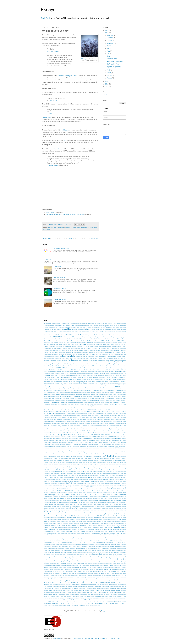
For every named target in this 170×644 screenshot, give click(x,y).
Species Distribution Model (119, 554)
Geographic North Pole (112, 414)
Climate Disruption (85, 368)
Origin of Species (83, 508)
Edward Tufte (75, 395)
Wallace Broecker (79, 592)
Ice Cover (85, 442)
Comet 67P (123, 370)
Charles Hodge (48, 364)
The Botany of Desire (59, 571)
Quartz (80, 527)
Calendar (110, 356)
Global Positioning (65, 423)
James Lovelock (69, 452)
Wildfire (82, 598)
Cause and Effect (73, 362)
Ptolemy (108, 525)
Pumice (46, 527)
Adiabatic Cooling (85, 325)
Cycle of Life (71, 379)
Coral (78, 375)
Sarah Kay (104, 539)
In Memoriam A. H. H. (68, 444)
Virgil (125, 589)
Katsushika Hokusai (102, 462)
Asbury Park (109, 343)
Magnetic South (122, 477)
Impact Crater (51, 444)
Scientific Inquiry (52, 541)
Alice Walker (75, 331)
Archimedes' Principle (88, 341)
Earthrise (117, 391)
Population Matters (117, 522)
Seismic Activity (92, 543)
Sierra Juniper (107, 547)
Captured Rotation (61, 358)
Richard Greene (100, 531)
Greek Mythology (78, 427)
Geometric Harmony (59, 277)
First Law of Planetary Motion (65, 406)
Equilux (99, 398)
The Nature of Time (104, 573)
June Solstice (100, 460)
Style (45, 562)
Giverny (46, 421)
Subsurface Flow (72, 562)
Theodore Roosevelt (105, 577)
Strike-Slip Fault (122, 560)
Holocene (80, 437)
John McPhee (101, 456)
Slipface (99, 548)
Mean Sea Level (85, 485)
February (110, 75)
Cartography (102, 360)
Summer (93, 562)
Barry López (77, 348)
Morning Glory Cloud (79, 491)
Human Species (111, 439)
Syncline (97, 566)
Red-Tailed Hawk (93, 529)
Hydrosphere (48, 442)
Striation (115, 560)
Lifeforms (95, 472)
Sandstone (91, 539)
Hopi (51, 439)
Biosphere (120, 352)
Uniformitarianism (83, 587)
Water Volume (94, 594)
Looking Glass (120, 474)
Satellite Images (118, 539)
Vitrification (55, 590)
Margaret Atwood (71, 481)
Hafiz (50, 431)
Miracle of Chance (53, 489)
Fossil (73, 408)
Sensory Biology (55, 545)
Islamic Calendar (93, 448)
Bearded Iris (123, 348)
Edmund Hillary (111, 393)
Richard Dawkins (81, 531)
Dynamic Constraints (70, 389)
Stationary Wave (76, 558)
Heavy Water (110, 433)
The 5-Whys (92, 569)
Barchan (54, 348)
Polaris (77, 522)
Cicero (69, 366)
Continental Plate (68, 373)
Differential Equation (96, 385)
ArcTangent (97, 341)
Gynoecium (120, 429)
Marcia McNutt (54, 481)
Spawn (110, 554)
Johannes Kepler (85, 454)
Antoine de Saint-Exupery (57, 339)
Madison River (83, 477)
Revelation (68, 531)
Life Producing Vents (113, 64)
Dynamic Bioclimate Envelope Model (56, 389)
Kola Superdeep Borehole (115, 464)
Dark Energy (47, 381)
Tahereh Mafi (47, 568)
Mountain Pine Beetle (62, 493)
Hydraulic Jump (105, 440)
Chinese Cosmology (103, 364)
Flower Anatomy (79, 406)
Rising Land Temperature (70, 533)
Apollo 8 (95, 339)
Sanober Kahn (98, 539)
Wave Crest (120, 594)
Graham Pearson (57, 425)
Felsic (72, 404)
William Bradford (118, 598)
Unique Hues (98, 587)
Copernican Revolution (71, 375)
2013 (107, 84)
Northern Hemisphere (120, 500)
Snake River (120, 548)
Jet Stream (71, 454)
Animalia (108, 335)
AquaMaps (110, 339)
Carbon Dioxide (81, 358)
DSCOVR (118, 387)
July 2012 (94, 460)
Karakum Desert (53, 462)
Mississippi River (62, 489)
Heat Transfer (103, 433)
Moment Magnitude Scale (113, 489)
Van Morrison (75, 589)
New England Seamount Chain (96, 498)
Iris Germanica (61, 448)
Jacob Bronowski (100, 450)
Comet (117, 370)
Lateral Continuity (48, 470)
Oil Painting (115, 504)
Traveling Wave (109, 583)
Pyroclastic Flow (53, 527)
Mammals (77, 479)
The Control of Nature (95, 571)
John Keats (79, 456)
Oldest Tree (51, 506)
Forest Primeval (122, 406)
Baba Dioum (123, 346)
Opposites (108, 506)
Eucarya (73, 400)
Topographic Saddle (65, 583)
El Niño (115, 395)
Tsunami (92, 585)
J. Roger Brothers (52, 450)
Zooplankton (93, 606)
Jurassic (110, 460)
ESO (59, 400)
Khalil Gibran (68, 227)
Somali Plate (89, 552)
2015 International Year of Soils (93, 323)
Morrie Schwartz (88, 491)
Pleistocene (47, 521)
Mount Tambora (52, 493)
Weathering (70, 596)
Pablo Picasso (86, 510)
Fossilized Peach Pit (87, 408)
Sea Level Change (80, 541)
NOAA (74, 500)
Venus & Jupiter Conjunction (89, 589)
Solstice (75, 552)
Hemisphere (47, 435)
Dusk (122, 387)
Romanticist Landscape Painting (109, 535)
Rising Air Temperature (58, 533)
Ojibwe (120, 504)
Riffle (120, 531)
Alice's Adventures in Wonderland (87, 331)
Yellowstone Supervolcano (114, 61)
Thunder (98, 579)
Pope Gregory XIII (108, 522)
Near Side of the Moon (60, 498)
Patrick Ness (113, 512)
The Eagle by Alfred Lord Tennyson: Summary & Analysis (65, 215)
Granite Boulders (74, 425)
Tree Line (117, 583)
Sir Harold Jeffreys (69, 548)
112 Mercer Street (65, 323)
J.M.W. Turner (73, 450)
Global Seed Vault (74, 423)
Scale (46, 541)
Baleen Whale (48, 348)
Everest (60, 402)
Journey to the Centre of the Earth (66, 460)
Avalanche (106, 346)
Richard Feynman (91, 531)
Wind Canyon (117, 600)
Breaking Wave (52, 356)
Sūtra (70, 566)
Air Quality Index (96, 327)
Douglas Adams (72, 387)
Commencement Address (59, 372)
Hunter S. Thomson (81, 440)
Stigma (68, 560)
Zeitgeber (66, 606)
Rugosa (74, 537)
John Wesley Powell (97, 458)
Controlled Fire (122, 374)
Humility (46, 440)
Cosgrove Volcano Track (109, 375)
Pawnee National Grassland (69, 514)
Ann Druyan (114, 335)
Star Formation (55, 558)
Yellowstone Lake (77, 604)
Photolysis (64, 518)
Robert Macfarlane (59, 535)
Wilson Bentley (110, 600)
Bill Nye (59, 352)
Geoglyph (104, 414)
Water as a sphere (57, 594)
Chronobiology (48, 366)
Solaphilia (99, 550)
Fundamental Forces (121, 410)
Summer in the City (100, 562)
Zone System (86, 606)
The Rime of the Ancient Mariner (70, 575)
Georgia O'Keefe (116, 418)
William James (80, 600)
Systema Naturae (104, 566)
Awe (118, 346)
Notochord (59, 502)
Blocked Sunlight (58, 354)
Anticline (48, 339)
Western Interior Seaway (93, 596)
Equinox (103, 398)
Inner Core (69, 446)
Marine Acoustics (109, 481)
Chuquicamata (64, 366)
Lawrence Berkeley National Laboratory (106, 470)
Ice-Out (96, 442)
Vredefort (46, 592)
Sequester (70, 545)
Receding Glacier (67, 529)
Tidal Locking (62, 581)
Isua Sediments (101, 448)
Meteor (57, 487)
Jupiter (106, 460)
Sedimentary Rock (56, 543)
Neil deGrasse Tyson (76, 498)
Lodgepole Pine (95, 474)
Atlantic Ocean (74, 344)
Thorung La (85, 579)
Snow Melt (63, 550)
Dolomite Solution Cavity (58, 387)
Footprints (107, 406)
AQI (99, 339)
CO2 (54, 370)
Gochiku (90, 423)
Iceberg (100, 442)
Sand (66, 539)
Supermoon (63, 564)
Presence (71, 523)
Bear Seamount (115, 348)
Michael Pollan (90, 487)
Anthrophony (90, 337)
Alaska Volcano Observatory (119, 327)
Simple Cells (51, 548)
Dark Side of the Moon (63, 381)
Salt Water (119, 537)
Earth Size (48, 259)
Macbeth (69, 477)
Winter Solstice (48, 602)
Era (107, 398)
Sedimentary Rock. (66, 543)
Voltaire (118, 590)
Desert (49, 385)
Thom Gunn (61, 579)
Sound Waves (116, 552)
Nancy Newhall (62, 495)
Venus (80, 589)
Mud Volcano (100, 493)
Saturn (124, 539)
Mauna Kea (56, 485)
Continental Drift (59, 374)
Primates (106, 523)
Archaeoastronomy (62, 341)
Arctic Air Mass (107, 341)
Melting (119, 485)
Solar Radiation (119, 550)
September (110, 43)
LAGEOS (63, 466)
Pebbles (83, 514)
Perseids (58, 516)
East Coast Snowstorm (50, 393)
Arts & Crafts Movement (99, 343)
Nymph (124, 502)
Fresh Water (91, 410)
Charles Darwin (122, 362)
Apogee (85, 339)
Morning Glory (69, 491)
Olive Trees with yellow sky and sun (63, 506)
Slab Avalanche (93, 548)
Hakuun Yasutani (57, 431)
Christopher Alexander (120, 364)
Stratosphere (84, 560)
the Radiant (52, 575)
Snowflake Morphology (77, 550)
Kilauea (86, 464)
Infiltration (56, 446)
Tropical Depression (66, 585)
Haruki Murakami (99, 431)
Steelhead (84, 558)
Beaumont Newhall (57, 350)
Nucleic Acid (97, 502)
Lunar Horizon (119, 476)
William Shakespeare (91, 600)
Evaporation (54, 402)
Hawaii (52, 433)
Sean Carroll (108, 541)
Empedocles (77, 396)
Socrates (85, 550)
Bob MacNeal (57, 639)
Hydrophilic (117, 440)
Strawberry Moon (99, 560)
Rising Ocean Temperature (84, 533)
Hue (77, 439)
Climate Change (61, 368)
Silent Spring (58, 149)
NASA (68, 495)
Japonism (104, 452)
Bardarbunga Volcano (61, 348)
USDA (48, 589)
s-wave (84, 537)
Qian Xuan (75, 527)
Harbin (87, 431)
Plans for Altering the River (92, 520)
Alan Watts (108, 327)
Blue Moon (99, 354)
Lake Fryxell (93, 466)
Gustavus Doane (104, 429)
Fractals (110, 408)
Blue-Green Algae (116, 354)
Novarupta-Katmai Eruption (72, 502)
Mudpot (105, 493)
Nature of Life (122, 497)
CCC (82, 362)
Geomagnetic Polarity (86, 416)
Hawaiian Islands (74, 433)
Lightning (121, 472)
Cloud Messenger (118, 368)
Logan (101, 474)
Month (46, 491)
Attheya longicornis (72, 346)
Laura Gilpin (56, 470)
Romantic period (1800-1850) (68, 76)
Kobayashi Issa (105, 464)
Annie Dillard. (66, 337)
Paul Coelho (120, 512)
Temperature (76, 567)
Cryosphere (114, 377)
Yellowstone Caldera (120, 602)
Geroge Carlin (67, 419)
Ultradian (58, 587)
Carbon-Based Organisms (116, 358)
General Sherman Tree (82, 414)
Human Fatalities (92, 439)
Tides (68, 581)
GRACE (50, 425)
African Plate (123, 325)
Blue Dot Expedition (78, 354)
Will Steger (93, 598)
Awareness (114, 346)
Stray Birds (106, 560)
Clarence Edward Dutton (120, 366)
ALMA (97, 331)
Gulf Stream (88, 429)
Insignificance (83, 446)
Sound (110, 552)
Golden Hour (108, 423)
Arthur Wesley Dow (88, 343)
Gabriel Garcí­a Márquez (66, 412)
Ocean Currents (61, 504)
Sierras (121, 547)
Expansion (92, 402)
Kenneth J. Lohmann (64, 464)
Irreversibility (67, 448)
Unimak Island (91, 587)
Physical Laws (89, 518)
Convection (47, 375)
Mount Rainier (114, 491)
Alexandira (123, 329)
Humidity (124, 439)
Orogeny (90, 508)
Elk (66, 396)
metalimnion (47, 487)
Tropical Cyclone (57, 585)
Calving (114, 356)
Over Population (55, 510)
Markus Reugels (77, 483)
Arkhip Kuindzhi (70, 343)
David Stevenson (118, 381)
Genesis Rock (92, 414)
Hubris (74, 439)
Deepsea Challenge (67, 383)
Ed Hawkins (84, 393)
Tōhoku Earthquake (95, 581)
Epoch (76, 398)
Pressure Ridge (87, 523)
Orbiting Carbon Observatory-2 (118, 506)
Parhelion (105, 512)
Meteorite (69, 487)
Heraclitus (97, 435)
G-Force (58, 412)
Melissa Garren (107, 485)
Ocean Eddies (68, 504)
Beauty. (68, 350)
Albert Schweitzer (79, 329)
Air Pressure (88, 327)
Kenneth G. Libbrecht (53, 464)
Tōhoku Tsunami (104, 581)
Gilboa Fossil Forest (105, 419)
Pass (109, 512)
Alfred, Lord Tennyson (53, 51)
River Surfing (110, 533)
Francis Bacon (116, 408)
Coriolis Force (89, 375)
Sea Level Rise (89, 541)
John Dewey (51, 456)
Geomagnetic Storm (97, 416)
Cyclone (84, 379)
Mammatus (82, 479)
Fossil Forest (78, 408)
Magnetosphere (48, 479)
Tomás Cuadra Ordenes (50, 583)
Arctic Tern (120, 341)
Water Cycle (73, 594)
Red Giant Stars (84, 529)
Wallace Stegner (97, 592)
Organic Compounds (49, 508)
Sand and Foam (72, 539)
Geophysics (47, 418)
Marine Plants (54, 483)
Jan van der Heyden (90, 452)
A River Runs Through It (107, 323)
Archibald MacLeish (72, 341)
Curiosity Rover (48, 379)
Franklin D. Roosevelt (71, 410)
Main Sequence (62, 479)
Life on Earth (89, 472)
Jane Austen (98, 452)
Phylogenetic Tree (81, 518)
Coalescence (68, 370)
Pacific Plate (118, 510)
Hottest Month (61, 439)
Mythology (51, 495)
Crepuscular (72, 377)
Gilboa (98, 419)
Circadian (73, 366)
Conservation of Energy (108, 372)
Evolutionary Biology (73, 402)
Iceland (119, 442)
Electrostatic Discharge (59, 396)
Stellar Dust (98, 558)
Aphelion (81, 339)
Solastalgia (70, 552)
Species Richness (67, 556)
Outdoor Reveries (122, 508)
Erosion (52, 400)
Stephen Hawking (106, 558)
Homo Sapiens (112, 437)
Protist (78, 525)
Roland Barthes (83, 535)
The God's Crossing (116, 571)
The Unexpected (61, 577)
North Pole (111, 500)
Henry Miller (77, 435)
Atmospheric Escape (113, 344)
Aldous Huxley (96, 329)
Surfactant (123, 564)
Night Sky (53, 501)
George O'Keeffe (96, 418)
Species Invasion (58, 556)
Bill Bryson (47, 352)
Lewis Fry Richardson (71, 472)
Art (75, 343)
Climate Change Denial (74, 368)
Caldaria (101, 356)
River (105, 533)
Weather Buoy (63, 596)
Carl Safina (64, 360)
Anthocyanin (84, 337)
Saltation (124, 537)
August (109, 46)
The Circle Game (69, 571)
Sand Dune (85, 539)
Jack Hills (86, 450)
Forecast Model (114, 406)
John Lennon (86, 456)
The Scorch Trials (82, 575)
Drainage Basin (86, 387)
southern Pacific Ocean (86, 554)
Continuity (102, 373)
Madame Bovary (75, 477)
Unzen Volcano (117, 587)
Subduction (50, 562)
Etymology (68, 400)
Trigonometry (123, 583)
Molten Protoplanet (101, 489)
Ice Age (76, 442)
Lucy (69, 476)
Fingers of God (102, 404)
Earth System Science (79, 391)
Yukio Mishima (122, 604)
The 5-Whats (85, 569)
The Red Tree (58, 575)
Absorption (62, 325)
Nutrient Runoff (118, 502)
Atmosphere (82, 344)
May (108, 54)
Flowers (85, 406)
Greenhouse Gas (104, 427)
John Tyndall (81, 458)
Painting (124, 510)
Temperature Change (85, 567)
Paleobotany (63, 512)
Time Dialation (76, 581)
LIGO (125, 472)
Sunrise (46, 564)
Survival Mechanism (49, 566)
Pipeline (64, 520)
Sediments (81, 543)
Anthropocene (98, 337)
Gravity (120, 425)
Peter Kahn (100, 516)
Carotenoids (85, 360)
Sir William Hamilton (80, 548)
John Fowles (67, 456)
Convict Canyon (55, 375)
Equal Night (81, 398)
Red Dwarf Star (76, 529)
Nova (63, 502)
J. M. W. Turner (117, 448)
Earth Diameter (122, 389)
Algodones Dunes (67, 331)
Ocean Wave (97, 504)
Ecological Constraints (75, 393)
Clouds (51, 370)
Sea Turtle (97, 541)
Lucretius (65, 476)
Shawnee (105, 545)
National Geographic (53, 497)
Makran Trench (70, 479)
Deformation (76, 383)
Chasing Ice (78, 364)
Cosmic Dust (119, 375)
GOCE (86, 423)
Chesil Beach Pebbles (60, 300)
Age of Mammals (59, 327)
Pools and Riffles (112, 59)
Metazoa (52, 487)
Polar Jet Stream (64, 522)
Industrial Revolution (120, 444)
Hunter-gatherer (91, 440)
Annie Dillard (57, 337)
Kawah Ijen (110, 462)
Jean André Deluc (122, 452)
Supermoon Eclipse (72, 564)
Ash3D (116, 343)
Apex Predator (75, 339)
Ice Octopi (91, 442)
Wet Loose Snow (103, 596)
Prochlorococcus (61, 525)
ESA (56, 400)
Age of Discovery (51, 327)
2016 (107, 30)
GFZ (75, 419)
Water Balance (66, 594)
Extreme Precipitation (121, 402)
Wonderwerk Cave (65, 602)
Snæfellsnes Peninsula (111, 548)
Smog (103, 548)
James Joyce (62, 452)
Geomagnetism (107, 416)
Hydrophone (123, 440)
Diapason (84, 385)
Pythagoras (69, 527)
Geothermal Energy (52, 419)
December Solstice (49, 383)
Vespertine (107, 589)
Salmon (108, 537)
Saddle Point (89, 537)
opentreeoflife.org (101, 506)
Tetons (80, 569)
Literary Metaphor (54, 474)
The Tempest (53, 577)
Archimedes (80, 341)
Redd (98, 529)
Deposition (105, 383)
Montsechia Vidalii (52, 491)
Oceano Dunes (104, 504)
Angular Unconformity (92, 335)
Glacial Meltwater (53, 421)
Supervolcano (81, 564)
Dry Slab (113, 387)
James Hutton (54, 452)
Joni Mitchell (118, 458)
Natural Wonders (104, 497)
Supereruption (56, 564)
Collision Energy (92, 370)
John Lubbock (93, 456)
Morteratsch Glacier (97, 491)
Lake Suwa (111, 466)
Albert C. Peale (53, 329)
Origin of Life (74, 508)
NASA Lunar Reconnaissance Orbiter (98, 495)
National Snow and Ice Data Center (67, 497)
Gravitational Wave (113, 425)
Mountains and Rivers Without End (76, 493)
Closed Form (110, 368)
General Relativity (71, 414)
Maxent (69, 485)
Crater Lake (59, 377)
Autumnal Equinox (98, 346)
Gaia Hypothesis (76, 412)
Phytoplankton (97, 518)
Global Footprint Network (54, 423)
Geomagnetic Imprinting (74, 416)
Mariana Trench (89, 481)
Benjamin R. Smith (99, 350)
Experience (98, 402)
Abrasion (57, 325)
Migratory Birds (115, 487)
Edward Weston (83, 395)
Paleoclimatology (81, 512)
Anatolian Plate (97, 333)
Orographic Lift (105, 508)
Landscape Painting (72, 468)
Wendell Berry (83, 596)
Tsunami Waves (99, 585)
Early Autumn (97, 389)
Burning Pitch (84, 356)
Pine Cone (50, 520)
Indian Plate (91, 444)
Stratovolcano (91, 560)
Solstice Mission (81, 552)
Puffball (124, 525)
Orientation (67, 508)
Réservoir (58, 531)
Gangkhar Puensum (116, 412)
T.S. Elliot (124, 566)
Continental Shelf (78, 374)
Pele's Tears (95, 514)
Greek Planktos (86, 427)
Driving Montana (94, 387)
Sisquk (87, 548)
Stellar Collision (91, 558)
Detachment (54, 385)
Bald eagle (84, 59)
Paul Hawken (52, 514)
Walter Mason (122, 592)
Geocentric (98, 414)
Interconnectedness (92, 446)
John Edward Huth (58, 456)
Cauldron (66, 362)
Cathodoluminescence (58, 362)
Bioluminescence (93, 352)
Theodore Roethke (95, 577)
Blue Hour (86, 354)
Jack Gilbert (80, 450)
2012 (107, 87)
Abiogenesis (47, 325)
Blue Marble (92, 354)
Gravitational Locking (95, 425)
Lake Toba (123, 466)
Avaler (110, 346)
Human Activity (83, 438)
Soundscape (123, 552)
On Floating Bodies (84, 506)
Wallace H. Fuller (88, 592)
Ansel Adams (73, 337)
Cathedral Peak (48, 362)
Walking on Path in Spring (68, 592)
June (108, 51)
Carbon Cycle (73, 358)
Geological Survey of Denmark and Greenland (56, 416)
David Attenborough (87, 381)
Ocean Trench (90, 504)
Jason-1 (109, 452)
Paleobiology (56, 512)
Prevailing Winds (96, 523)
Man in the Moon (89, 479)
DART (71, 381)
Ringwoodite (50, 533)
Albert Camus (60, 329)
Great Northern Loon (68, 427)
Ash (113, 343)
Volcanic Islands (99, 590)
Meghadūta (100, 485)
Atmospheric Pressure (55, 346)
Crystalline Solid (122, 377)
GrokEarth (46, 18)
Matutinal (50, 485)
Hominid (90, 437)
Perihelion (123, 514)
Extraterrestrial (104, 402)
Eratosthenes (111, 398)
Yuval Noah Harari (53, 606)
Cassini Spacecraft (110, 360)
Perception (108, 514)
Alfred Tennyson (52, 227)
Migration (108, 487)
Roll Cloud (90, 535)
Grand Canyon (65, 425)
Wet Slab (110, 596)
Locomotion (88, 474)
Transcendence (87, 583)
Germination (60, 419)
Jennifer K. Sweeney (63, 454)
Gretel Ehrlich (52, 429)
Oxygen (67, 510)
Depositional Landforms (114, 383)
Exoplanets (86, 402)
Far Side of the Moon (61, 404)
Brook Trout (59, 356)
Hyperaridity (70, 442)
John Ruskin (54, 458)
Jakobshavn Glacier (117, 450)
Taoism (65, 568)
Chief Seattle (92, 364)
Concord (77, 372)
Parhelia (100, 512)
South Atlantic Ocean (68, 554)
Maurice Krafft (64, 485)
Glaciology (106, 421)
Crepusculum (79, 377)
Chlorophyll (111, 364)
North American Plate (101, 500)
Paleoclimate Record (72, 512)
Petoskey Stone (107, 516)
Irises (108, 56)
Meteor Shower (62, 487)
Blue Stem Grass (106, 354)
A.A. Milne (123, 323)
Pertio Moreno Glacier (80, 516)
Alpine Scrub (47, 333)
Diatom (89, 385)
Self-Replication (122, 543)
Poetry (58, 522)
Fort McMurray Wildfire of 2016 (63, 408)
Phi (122, 516)
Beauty (64, 350)
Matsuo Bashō (118, 483)
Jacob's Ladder (108, 450)
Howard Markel (68, 439)
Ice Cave (80, 442)
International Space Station (119, 446)
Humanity (118, 438)
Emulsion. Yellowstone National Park (90, 396)
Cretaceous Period (87, 377)
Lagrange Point (70, 466)
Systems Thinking (113, 566)
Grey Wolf (65, 429)
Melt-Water (114, 485)
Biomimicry (101, 352)
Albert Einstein (69, 329)
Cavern (79, 362)
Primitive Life (123, 523)
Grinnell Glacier (72, 429)
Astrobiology (50, 344)
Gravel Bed (81, 425)
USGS (52, 588)
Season (113, 541)
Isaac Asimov (74, 448)
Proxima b (94, 525)
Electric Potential (48, 396)
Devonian (65, 385)
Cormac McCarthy (98, 375)
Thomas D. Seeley (69, 579)
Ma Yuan (64, 477)
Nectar (68, 498)
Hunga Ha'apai (72, 440)
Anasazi (81, 333)
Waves (57, 596)
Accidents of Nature (70, 325)
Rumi (77, 537)
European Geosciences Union (108, 400)
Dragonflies (79, 387)
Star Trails (62, 558)
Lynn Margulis (57, 477)
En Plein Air (103, 396)
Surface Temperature (98, 564)
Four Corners (105, 408)
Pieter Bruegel (113, 518)
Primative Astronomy (114, 523)
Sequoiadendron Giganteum (80, 545)
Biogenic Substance (83, 352)
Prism (55, 525)
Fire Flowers (119, 404)
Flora (73, 406)
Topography (74, 583)
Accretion (78, 325)
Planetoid (83, 520)
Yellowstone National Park (88, 604)
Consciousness (98, 372)
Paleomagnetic (89, 512)
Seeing (86, 543)
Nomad (84, 501)
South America (59, 554)
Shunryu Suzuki (84, 547)
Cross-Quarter (102, 377)
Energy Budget (117, 396)
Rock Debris (76, 535)
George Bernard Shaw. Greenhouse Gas (68, 418)
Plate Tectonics (114, 520)
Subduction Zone (57, 562)
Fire (107, 404)
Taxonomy (69, 568)
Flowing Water (92, 406)
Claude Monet (48, 368)
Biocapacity (64, 352)
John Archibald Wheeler (96, 454)
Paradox (95, 512)
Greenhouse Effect (95, 427)
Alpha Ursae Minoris (110, 331)
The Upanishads (69, 577)
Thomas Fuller (78, 579)
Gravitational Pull (104, 425)
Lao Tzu (84, 468)
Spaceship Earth (97, 554)
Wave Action (114, 594)
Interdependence (101, 446)
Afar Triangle (116, 325)
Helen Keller (117, 433)
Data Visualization (77, 381)
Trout (88, 585)
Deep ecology (47, 117)
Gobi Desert (81, 423)
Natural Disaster (80, 497)
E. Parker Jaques (80, 389)
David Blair (95, 381)
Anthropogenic (114, 337)
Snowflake (68, 550)
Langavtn (79, 468)
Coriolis (84, 375)
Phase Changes (117, 516)
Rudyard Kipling (68, 537)
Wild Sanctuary (66, 598)
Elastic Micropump (121, 395)
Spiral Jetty (92, 556)
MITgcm (77, 489)
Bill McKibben (53, 352)
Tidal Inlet (56, 581)
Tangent (61, 568)
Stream (111, 560)
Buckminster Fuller (69, 356)
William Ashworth (109, 598)
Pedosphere (88, 514)
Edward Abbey (60, 395)
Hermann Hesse (113, 435)
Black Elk (51, 354)
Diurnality (46, 387)
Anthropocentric (106, 337)
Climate (53, 368)
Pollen (84, 521)
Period (46, 516)
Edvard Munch (52, 395)
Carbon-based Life (103, 358)
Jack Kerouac (92, 450)
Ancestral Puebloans (106, 333)
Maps (117, 479)
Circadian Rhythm (80, 366)
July (108, 48)
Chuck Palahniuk (56, 366)
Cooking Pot (62, 375)
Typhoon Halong (122, 585)
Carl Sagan (72, 360)
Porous (124, 522)
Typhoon (115, 585)
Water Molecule (80, 594)
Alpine (117, 331)
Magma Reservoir (97, 477)
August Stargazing (81, 346)
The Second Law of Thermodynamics (102, 575)
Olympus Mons (75, 506)
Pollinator (94, 522)
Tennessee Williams (53, 569)
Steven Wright (62, 560)
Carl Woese (79, 360)
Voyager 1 (123, 590)
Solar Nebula (112, 550)
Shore (70, 547)
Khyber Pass (80, 464)
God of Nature (96, 423)
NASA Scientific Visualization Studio (80, 495)
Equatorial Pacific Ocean (90, 398)
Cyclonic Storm (90, 379)
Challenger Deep (112, 362)
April (108, 70)
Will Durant (87, 598)
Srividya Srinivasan (100, 556)
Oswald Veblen (113, 508)
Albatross (46, 329)
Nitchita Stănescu (67, 501)
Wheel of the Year (57, 598)
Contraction (115, 374)
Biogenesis (70, 352)
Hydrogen (111, 440)
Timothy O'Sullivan (85, 581)
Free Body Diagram (82, 410)
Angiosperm (83, 335)
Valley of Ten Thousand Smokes (63, 589)
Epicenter (72, 398)
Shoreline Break (76, 547)
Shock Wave (58, 547)
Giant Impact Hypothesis (83, 419)
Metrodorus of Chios (81, 487)
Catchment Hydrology (120, 360)
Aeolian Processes (94, 325)
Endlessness (110, 396)
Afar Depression (109, 325)
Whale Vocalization (117, 596)
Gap (122, 412)
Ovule (61, 510)
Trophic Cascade (48, 585)
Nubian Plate (82, 502)
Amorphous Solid (74, 333)
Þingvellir (98, 606)
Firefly (124, 404)
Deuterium (59, 385)
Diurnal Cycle (122, 385)
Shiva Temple (52, 547)
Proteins (73, 525)
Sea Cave (62, 541)
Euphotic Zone (86, 400)
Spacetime (106, 554)
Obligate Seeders (48, 504)
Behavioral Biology (83, 350)
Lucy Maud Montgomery (92, 476)
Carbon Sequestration (92, 358)
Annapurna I (120, 335)
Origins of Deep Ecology (114, 67)
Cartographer (96, 360)
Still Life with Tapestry (75, 560)
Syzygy (119, 566)
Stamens (111, 556)
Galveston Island (106, 412)
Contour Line (109, 374)
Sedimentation (75, 543)
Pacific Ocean (100, 510)
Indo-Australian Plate (109, 444)
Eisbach (110, 395)
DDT (65, 141)
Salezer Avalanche (97, 537)
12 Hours (72, 323)
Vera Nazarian (100, 589)
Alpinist (60, 333)
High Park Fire (70, 437)
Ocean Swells (83, 504)
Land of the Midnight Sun (55, 468)
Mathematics (104, 483)
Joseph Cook (53, 460)
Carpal (90, 360)
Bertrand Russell (116, 350)
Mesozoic (124, 485)
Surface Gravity (89, 564)
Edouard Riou (118, 393)
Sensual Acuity (63, 545)
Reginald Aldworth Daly (119, 529)
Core (81, 375)
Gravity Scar (52, 427)
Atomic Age (64, 346)
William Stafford (102, 600)
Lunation (51, 477)
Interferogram (109, 446)
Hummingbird (52, 440)
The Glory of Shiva (106, 571)
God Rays (102, 423)
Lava (70, 470)
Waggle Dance (58, 592)
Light (104, 472)
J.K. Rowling (66, 450)
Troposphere (83, 585)
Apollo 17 (90, 339)
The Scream (90, 575)
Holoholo (86, 437)
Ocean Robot (75, 504)
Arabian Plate (116, 339)
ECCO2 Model (59, 393)
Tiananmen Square (49, 581)
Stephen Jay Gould (116, 558)
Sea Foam (68, 541)
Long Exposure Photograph (109, 474)
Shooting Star (65, 547)
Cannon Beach (48, 358)
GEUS (72, 419)
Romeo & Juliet (122, 535)
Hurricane (98, 440)
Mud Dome (94, 493)
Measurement (93, 485)
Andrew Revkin (76, 335)
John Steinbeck (73, 458)
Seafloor (102, 541)
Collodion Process (101, 370)
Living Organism (81, 474)
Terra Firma (67, 569)
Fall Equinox (47, 404)
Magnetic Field (106, 477)
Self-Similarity (48, 545)
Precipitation (60, 523)
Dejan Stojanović (84, 383)
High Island (63, 437)
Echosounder (66, 393)
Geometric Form (116, 416)
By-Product (96, 356)
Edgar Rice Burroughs (101, 393)
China (96, 364)
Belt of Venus (91, 350)
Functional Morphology (109, 410)
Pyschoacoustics (62, 527)
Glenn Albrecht (119, 421)
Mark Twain (69, 483)
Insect (78, 446)
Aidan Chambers (81, 327)
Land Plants (64, 468)
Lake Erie (87, 466)
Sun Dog (119, 562)
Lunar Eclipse (112, 476)
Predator (66, 523)
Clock (105, 368)
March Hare (47, 481)
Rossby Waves (60, 537)
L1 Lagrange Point (52, 466)
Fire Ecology (112, 404)
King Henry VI (97, 464)
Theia (88, 577)
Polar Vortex (72, 522)
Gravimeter (87, 425)
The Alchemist (99, 569)
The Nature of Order (93, 573)
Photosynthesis (71, 518)
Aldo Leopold (87, 329)
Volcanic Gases (89, 590)
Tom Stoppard (122, 581)
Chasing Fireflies (71, 364)
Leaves (46, 472)
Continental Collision (49, 374)
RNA (121, 533)
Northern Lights (48, 502)
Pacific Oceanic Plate (109, 510)
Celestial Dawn (88, 362)
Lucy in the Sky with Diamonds (78, 476)
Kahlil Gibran (53, 100)
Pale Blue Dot (48, 512)
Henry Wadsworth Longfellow (87, 435)
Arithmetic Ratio (62, 343)
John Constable (114, 454)
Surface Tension (108, 564)
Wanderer (47, 594)
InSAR (74, 446)
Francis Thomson (53, 410)
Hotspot (55, 439)
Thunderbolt (104, 579)
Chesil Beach (85, 364)
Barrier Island (70, 348)
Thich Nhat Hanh (53, 579)
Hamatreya (82, 431)
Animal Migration (102, 335)
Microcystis (97, 487)
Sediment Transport (121, 541)
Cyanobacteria (64, 379)
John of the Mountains (120, 456)
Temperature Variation (108, 568)
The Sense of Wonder (118, 575)
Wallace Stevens (106, 592)
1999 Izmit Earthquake (80, 323)
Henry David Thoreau (66, 435)
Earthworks (123, 391)
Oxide (64, 510)
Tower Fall (80, 583)
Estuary (63, 400)
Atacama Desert (58, 344)
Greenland (112, 427)
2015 (107, 33)
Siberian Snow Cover (93, 547)
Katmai (77, 462)
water (51, 594)
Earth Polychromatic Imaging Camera (64, 391)
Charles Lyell (56, 364)
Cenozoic (105, 362)
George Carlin (88, 418)
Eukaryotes (79, 400)
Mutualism (110, 493)
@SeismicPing (48, 323)
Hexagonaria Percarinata (54, 437)
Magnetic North (114, 477)
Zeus (70, 606)
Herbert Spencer (105, 435)
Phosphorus (58, 518)
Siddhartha (101, 547)
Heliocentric (123, 433)
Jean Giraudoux (48, 454)
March (109, 73)
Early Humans (104, 389)
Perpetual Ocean (52, 516)
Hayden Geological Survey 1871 (86, 433)
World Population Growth (100, 602)
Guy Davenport (113, 429)
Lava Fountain (83, 470)
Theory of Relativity (115, 577)
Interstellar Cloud (48, 448)
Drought (100, 387)
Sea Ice (73, 541)
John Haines (73, 456)
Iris (56, 448)
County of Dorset (51, 377)
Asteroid (119, 343)
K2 (113, 460)
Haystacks (97, 433)
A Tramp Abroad (117, 323)
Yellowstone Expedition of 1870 (53, 604)
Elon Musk (70, 396)
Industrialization (48, 446)
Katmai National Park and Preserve (88, 462)
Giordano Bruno (122, 419)
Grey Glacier (59, 429)
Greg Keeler (118, 427)
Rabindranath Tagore (97, 527)
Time (71, 581)
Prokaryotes (68, 525)
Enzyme (65, 398)
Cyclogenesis (78, 379)
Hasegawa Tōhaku (116, 431)
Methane (74, 487)
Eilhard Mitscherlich (103, 395)
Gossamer (120, 423)
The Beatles (116, 569)
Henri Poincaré (54, 435)
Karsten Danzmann (70, 462)
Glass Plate (112, 421)
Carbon (67, 358)
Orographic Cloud (97, 508)
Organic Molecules (59, 508)
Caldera (105, 356)
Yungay (46, 606)
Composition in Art (70, 372)
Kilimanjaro (90, 464)
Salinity (104, 537)
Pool (102, 522)
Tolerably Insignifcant (113, 581)
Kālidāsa (46, 462)
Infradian (64, 446)
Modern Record (83, 489)
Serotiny (92, 545)
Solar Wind (51, 552)
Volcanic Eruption (79, 590)
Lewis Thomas (81, 472)
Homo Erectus (96, 437)
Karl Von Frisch (61, 462)
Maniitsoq (102, 479)
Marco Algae (62, 481)
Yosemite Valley (114, 604)
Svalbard (73, 566)
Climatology (101, 368)
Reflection (103, 529)
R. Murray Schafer (87, 527)
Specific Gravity (75, 556)
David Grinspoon (109, 381)
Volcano (113, 590)
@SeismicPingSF (56, 323)
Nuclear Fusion (89, 502)
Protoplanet (83, 525)
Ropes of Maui (48, 537)
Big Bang (123, 350)
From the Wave (99, 410)
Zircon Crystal (79, 606)
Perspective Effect (70, 516)
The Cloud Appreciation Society (82, 571)
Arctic (101, 341)
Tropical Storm (75, 585)
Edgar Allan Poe (91, 393)
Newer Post (46, 238)
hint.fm (76, 437)
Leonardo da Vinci (60, 472)
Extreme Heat (112, 402)
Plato (120, 520)
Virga (122, 589)
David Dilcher (102, 381)
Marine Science (61, 483)
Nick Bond (119, 498)
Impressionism (58, 444)
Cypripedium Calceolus (100, 379)
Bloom (71, 354)
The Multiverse (84, 573)
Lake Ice (98, 466)
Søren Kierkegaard (103, 552)
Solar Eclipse (105, 550)
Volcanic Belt (62, 590)
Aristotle (56, 343)
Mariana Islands (80, 481)
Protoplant (89, 525)
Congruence (91, 372)
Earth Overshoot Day (49, 391)
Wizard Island (56, 602)
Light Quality (109, 472)
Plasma (108, 520)
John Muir (110, 456)
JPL (83, 460)
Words (72, 602)
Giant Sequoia (93, 419)
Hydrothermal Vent (63, 442)
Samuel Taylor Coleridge (58, 539)
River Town (117, 533)
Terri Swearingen (74, 569)
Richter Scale (115, 531)
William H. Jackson (57, 600)
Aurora (88, 346)
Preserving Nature (79, 523)
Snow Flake (57, 550)
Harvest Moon (107, 431)
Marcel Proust (122, 479)
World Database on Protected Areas (83, 602)
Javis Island (114, 452)
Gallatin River (99, 412)
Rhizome (73, 531)
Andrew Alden (68, 335)
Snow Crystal (51, 550)
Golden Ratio (114, 423)
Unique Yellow (105, 587)
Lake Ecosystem (80, 466)
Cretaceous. (95, 377)
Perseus (63, 516)
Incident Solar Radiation (80, 444)
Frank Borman (61, 410)
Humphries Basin (60, 440)
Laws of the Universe (121, 470)
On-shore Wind (93, 506)
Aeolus (100, 325)
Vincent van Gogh (115, 588)
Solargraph (58, 552)
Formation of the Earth (50, 408)
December (110, 35)
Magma (90, 477)
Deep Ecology (51, 212)
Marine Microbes (118, 481)
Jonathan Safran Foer (109, 458)
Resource (63, 531)
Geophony (123, 416)
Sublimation (64, 562)
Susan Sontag (58, 566)
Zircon (73, 606)
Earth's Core (88, 391)
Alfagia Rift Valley (49, 331)
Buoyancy (78, 356)
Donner (66, 387)
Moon (58, 491)
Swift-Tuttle (79, 566)
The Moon (77, 573)
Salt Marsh (113, 537)
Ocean (55, 504)
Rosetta (54, 537)
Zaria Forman (61, 606)
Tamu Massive (55, 568)
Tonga (58, 583)
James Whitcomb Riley (79, 452)
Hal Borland (64, 431)
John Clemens (106, 454)
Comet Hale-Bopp (49, 372)
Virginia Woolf (48, 590)
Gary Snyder (53, 414)
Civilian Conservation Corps (98, 366)
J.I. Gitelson (60, 450)
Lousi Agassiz (59, 476)
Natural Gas (88, 497)
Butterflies (90, 356)
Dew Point (71, 385)
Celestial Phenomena (97, 362)
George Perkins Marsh (106, 418)
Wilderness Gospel (75, 598)
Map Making (112, 479)
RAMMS (53, 529)
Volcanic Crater (69, 590)
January (109, 78)
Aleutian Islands (116, 329)
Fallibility (53, 404)
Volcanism (108, 590)
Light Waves (115, 472)
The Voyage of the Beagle (80, 577)
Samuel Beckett (48, 539)
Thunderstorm (122, 579)
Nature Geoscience (113, 497)
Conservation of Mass (120, 372)
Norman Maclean (90, 501)
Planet (68, 520)
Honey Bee (119, 437)
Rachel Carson (53, 165)
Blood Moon (66, 354)
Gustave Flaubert (96, 429)
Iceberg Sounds (113, 442)
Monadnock (123, 489)
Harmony (92, 431)
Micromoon (103, 487)
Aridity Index (50, 343)
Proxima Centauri (101, 525)
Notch (55, 502)
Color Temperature (111, 370)
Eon (68, 398)
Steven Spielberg (54, 560)
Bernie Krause (107, 350)
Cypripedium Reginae (111, 379)
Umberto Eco (64, 587)
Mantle (106, 479)
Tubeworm (106, 585)
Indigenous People (99, 444)
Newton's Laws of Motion (110, 498)
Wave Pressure (51, 596)
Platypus (124, 520)
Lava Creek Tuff (76, 470)
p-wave (72, 510)
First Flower (54, 406)
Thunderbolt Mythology (113, 579)
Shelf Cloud (110, 545)
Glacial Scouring (62, 421)
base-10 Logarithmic (86, 348)
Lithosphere (63, 474)
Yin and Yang (99, 604)
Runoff (80, 537)
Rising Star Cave (96, 533)
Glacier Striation (99, 421)
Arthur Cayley (79, 343)
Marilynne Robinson (99, 481)
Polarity (81, 522)
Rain (114, 527)
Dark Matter (54, 381)
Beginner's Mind (74, 350)
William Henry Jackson (69, 600)
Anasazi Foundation (88, 333)
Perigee (119, 514)
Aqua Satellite (103, 339)
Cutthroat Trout (56, 379)
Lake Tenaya (117, 466)
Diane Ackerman (78, 385)
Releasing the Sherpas (50, 531)
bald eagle (65, 130)
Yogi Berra (106, 604)
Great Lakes (59, 427)
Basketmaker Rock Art (106, 348)
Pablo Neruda (53, 114)
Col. (87, 370)
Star (50, 558)
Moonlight (63, 491)
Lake (75, 466)
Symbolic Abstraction (90, 566)
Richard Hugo (108, 531)
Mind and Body (122, 487)
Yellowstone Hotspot (67, 604)
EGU (97, 395)
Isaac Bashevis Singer (83, 448)
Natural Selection (96, 497)
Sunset (50, 564)
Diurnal (116, 385)
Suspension (65, 566)
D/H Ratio (119, 379)
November (110, 38)
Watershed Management (104, 594)
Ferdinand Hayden (79, 404)
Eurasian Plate (95, 400)
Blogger (104, 611)
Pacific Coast (93, 510)
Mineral (46, 489)
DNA (50, 387)
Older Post (95, 238)
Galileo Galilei (91, 412)
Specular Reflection (84, 556)
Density (100, 383)
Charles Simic (63, 364)
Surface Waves (117, 564)
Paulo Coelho (59, 514)
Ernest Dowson (119, 398)
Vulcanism (51, 592)
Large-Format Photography (93, 468)
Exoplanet (81, 402)
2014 (107, 81)
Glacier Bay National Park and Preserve (85, 421)
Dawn (124, 381)
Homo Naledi (104, 437)
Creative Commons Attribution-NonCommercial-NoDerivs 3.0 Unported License (97, 639)
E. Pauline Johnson (89, 389)
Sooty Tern (95, 552)
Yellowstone (110, 602)
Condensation (84, 372)
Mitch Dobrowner (71, 489)
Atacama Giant (66, 344)
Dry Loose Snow (106, 387)
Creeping (65, 377)
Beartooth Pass (48, 350)
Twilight (111, 585)
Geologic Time (122, 414)
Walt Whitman (115, 592)
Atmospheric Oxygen (59, 289)
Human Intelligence (102, 439)
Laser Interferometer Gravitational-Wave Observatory (113, 468)
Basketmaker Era (95, 348)
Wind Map (123, 600)
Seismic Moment (100, 543)
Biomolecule (107, 352)
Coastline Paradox (81, 370)
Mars (82, 483)
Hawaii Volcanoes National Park (62, 433)
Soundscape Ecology (49, 554)
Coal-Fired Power (60, 370)
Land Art (46, 468)
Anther (79, 337)
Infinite (60, 446)
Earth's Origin (96, 391)
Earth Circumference (113, 389)
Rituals (102, 533)
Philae (124, 516)
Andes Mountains (59, 335)
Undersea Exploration (73, 587)
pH (112, 516)
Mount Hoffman (106, 491)
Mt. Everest (88, 493)
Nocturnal (79, 501)
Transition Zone (95, 583)
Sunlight (124, 562)
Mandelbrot (96, 479)
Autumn (92, 346)
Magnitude (56, 479)
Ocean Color (57, 266)
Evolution (65, 402)
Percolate (114, 514)
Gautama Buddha (62, 414)
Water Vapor (87, 594)
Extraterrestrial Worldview (61, 248)
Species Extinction (49, 556)
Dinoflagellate (105, 385)
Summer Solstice (109, 562)
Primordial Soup (49, 525)
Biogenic (76, 352)
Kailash (124, 460)
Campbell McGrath (121, 356)
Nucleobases (103, 502)
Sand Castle (79, 539)
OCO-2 (110, 504)
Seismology (115, 543)
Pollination (89, 522)
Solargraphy (64, 552)
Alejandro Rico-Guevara (106, 329)
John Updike (88, 458)
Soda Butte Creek (92, 550)
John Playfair (47, 458)
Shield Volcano (117, 545)
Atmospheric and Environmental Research (97, 344)
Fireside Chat (48, 406)
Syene (83, 566)
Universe (111, 587)
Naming (56, 495)
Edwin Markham (91, 395)
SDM (57, 541)
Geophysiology (54, 418)
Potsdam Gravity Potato (50, 523)
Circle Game (88, 366)
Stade (107, 556)
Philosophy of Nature (49, 518)
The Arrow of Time (108, 569)
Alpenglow (102, 331)
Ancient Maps (51, 335)
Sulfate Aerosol (80, 562)
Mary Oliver (97, 483)
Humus (66, 440)
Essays (48, 10)
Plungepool (54, 522)
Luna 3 (100, 476)
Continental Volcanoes (88, 374)
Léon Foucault (52, 472)
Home (71, 238)
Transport (102, 583)
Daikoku (124, 379)
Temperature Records (97, 568)
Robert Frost (51, 535)
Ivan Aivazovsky (109, 448)
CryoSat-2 (109, 377)
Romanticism (93, 227)
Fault (69, 404)
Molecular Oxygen (92, 489)
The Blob (121, 569)
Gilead (112, 419)
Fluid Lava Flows (100, 406)
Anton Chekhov (67, 339)
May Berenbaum (76, 485)
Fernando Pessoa (89, 404)
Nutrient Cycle (110, 502)
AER (103, 325)
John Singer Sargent (63, 458)
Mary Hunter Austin (89, 483)
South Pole (77, 554)
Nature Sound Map (49, 498)
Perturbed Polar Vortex (91, 516)
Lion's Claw (47, 474)
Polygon (99, 522)
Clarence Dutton (110, 366)
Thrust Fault (92, 579)
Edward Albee (67, 395)
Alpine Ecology (122, 331)
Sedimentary (48, 543)
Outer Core (47, 510)
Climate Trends (94, 368)
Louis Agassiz (52, 476)
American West (66, 333)
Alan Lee (102, 327)
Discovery (112, 385)
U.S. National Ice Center (50, 587)
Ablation (52, 325)
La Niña (59, 466)
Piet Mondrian (105, 518)
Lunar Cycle (105, 476)
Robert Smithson (68, 535)
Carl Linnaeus (58, 360)
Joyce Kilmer (78, 460)
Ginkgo (116, 419)
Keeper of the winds (118, 462)
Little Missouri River (72, 474)
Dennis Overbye (93, 383)
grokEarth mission (80, 429)
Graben (46, 425)
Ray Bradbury (59, 529)
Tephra (62, 569)
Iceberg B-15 (105, 442)
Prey (102, 523)
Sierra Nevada (115, 546)
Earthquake (111, 391)
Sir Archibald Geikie (59, 548)
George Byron (81, 418)
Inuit (54, 448)
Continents (96, 374)
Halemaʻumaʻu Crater (73, 431)
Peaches (79, 514)
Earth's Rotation (104, 391)
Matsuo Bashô (111, 483)
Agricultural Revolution (70, 327)
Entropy (124, 396)
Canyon (54, 358)
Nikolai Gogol (59, 501)
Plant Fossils (102, 520)
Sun (115, 562)
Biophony (113, 352)
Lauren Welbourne (64, 470)
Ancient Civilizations (117, 333)
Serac (89, 545)
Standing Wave (118, 556)
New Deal (86, 498)
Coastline (74, 370)
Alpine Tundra (54, 333)
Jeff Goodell (55, 454)
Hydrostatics (55, 442)
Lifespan (100, 472)
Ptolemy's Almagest (117, 525)
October (109, 41)
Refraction (109, 529)
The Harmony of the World (59, 573)
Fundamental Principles (50, 412)
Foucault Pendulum (97, 408)
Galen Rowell (84, 412)
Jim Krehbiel (77, 454)
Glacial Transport (71, 421)
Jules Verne (87, 460)
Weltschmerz (76, 596)
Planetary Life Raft (75, 520)
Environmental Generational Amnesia (53, 398)
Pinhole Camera (57, 520)
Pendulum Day (101, 514)
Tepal (59, 569)
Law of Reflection (91, 470)
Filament (96, 404)
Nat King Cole (110, 495)
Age (45, 327)
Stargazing (68, 558)
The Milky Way (70, 573)
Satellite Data (111, 539)
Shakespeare (98, 545)
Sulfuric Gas (87, 562)
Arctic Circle (114, 341)
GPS (125, 423)
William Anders (100, 598)
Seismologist (108, 543)
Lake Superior (104, 466)
